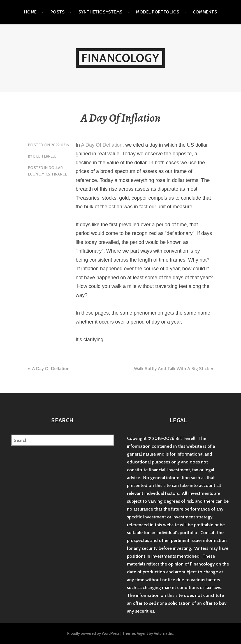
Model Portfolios (157, 12)
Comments (205, 12)
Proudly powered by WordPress (93, 633)
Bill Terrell (45, 156)
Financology (121, 58)
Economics (39, 174)
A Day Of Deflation (102, 145)
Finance (60, 174)
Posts (58, 12)
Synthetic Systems (100, 12)
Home (30, 12)
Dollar (56, 168)
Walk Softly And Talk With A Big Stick (172, 369)
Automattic (163, 633)
